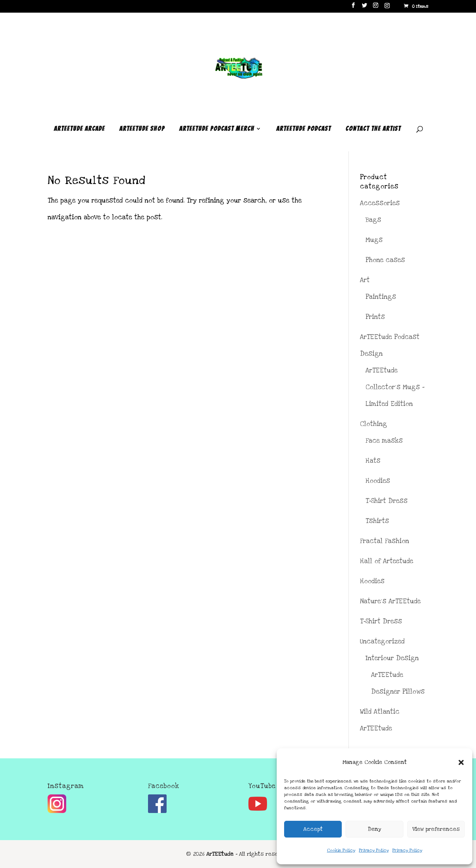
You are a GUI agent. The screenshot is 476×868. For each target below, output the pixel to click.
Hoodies (378, 481)
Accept (313, 829)
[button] (461, 762)
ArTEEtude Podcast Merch (217, 129)
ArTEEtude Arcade (79, 129)
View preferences (436, 829)
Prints (375, 317)
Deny (374, 829)
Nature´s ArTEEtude (390, 601)
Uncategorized (382, 641)
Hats (373, 461)
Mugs (374, 240)
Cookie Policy (341, 850)
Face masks (384, 441)
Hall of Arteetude (387, 561)
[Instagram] (387, 8)
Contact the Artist (373, 129)
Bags (373, 220)
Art (365, 280)
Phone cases (385, 260)
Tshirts (377, 521)
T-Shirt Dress (387, 501)
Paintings (381, 297)
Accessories (380, 203)
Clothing (374, 424)
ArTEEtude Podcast (304, 129)
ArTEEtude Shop (142, 129)
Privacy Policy (374, 850)
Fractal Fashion (385, 541)
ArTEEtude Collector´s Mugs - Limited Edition (395, 387)
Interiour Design (392, 658)
